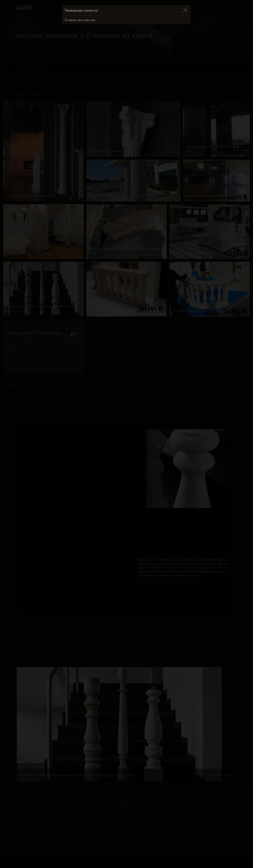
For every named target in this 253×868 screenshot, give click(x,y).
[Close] (185, 10)
